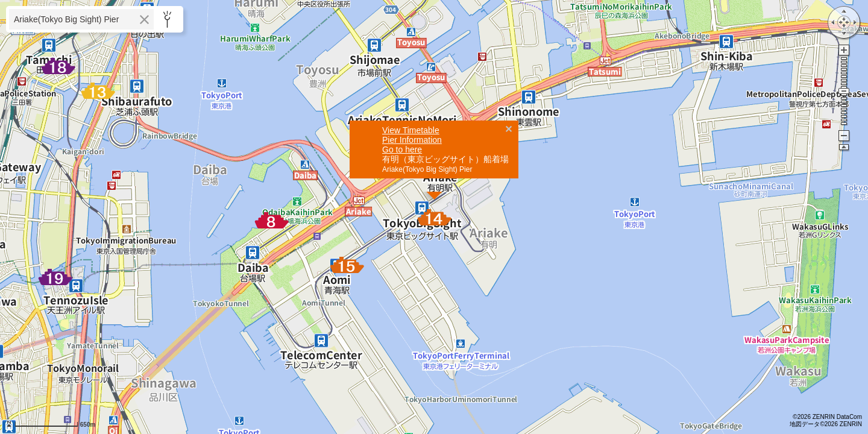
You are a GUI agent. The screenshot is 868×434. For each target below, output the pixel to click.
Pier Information (412, 54)
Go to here (402, 63)
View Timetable (411, 44)
